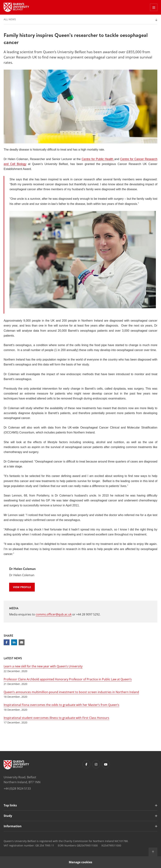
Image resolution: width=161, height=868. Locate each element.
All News (10, 19)
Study (8, 816)
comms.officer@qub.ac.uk (54, 614)
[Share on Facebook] (7, 642)
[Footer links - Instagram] (96, 764)
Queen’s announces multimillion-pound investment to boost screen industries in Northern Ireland (71, 692)
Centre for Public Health (98, 159)
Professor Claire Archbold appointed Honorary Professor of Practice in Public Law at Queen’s (68, 679)
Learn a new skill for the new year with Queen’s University (43, 666)
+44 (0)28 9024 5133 (17, 789)
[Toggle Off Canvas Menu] (154, 7)
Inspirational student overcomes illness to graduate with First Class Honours (56, 718)
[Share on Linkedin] (14, 642)
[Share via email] (22, 642)
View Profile (22, 587)
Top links (10, 805)
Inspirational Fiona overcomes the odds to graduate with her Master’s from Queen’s (61, 705)
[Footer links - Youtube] (106, 764)
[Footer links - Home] (16, 765)
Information (13, 826)
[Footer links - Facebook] (86, 764)
